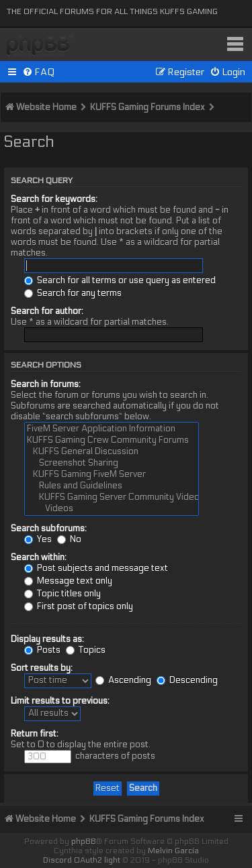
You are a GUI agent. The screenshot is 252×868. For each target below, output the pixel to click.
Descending (187, 680)
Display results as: (47, 639)
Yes (38, 539)
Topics (86, 650)
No (69, 539)
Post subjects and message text (96, 568)
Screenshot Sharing (112, 463)
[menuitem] (39, 72)
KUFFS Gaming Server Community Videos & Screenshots (112, 497)
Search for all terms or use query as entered (120, 280)
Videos (112, 509)
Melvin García (173, 851)
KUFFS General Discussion (112, 452)
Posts (42, 650)
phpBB (84, 841)
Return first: (35, 734)
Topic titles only (62, 594)
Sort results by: (42, 668)
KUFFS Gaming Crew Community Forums (112, 440)
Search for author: (47, 311)
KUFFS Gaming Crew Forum (40, 46)
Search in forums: (46, 384)
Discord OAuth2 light (82, 860)
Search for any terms (73, 293)
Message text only (68, 581)
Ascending (123, 680)
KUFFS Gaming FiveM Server (112, 475)
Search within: (39, 557)
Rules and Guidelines (112, 486)
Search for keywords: (54, 199)
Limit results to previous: (60, 701)
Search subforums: (49, 529)
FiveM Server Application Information (112, 429)
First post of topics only (79, 606)
